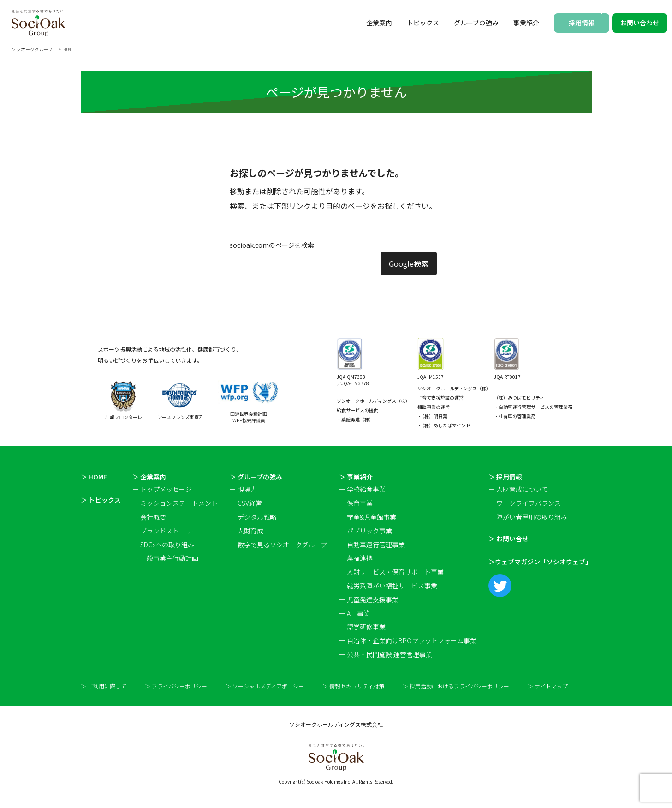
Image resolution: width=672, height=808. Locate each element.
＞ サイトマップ (548, 686)
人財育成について (522, 489)
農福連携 (360, 558)
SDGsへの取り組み (167, 545)
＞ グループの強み (256, 477)
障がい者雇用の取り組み (532, 517)
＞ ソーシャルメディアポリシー (265, 686)
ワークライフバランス (529, 503)
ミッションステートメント (179, 503)
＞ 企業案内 (149, 477)
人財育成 (250, 531)
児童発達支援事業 (373, 599)
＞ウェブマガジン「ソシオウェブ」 (540, 562)
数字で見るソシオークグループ (282, 545)
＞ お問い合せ (508, 539)
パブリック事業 (369, 531)
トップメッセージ (166, 489)
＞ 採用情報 (505, 477)
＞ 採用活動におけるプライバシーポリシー (456, 686)
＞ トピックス (101, 500)
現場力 (247, 489)
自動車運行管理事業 (376, 545)
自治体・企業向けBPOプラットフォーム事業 (412, 640)
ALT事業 (358, 613)
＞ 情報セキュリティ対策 (353, 686)
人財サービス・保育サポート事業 (395, 572)
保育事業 (360, 503)
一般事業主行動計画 (169, 558)
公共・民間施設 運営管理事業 (390, 654)
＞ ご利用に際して (104, 686)
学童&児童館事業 (372, 517)
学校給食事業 (366, 489)
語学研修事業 (366, 627)
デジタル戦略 (257, 517)
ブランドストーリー (169, 531)
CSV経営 (250, 503)
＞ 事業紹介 (356, 477)
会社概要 (153, 517)
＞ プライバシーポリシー (176, 686)
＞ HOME (94, 477)
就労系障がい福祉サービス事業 (392, 586)
